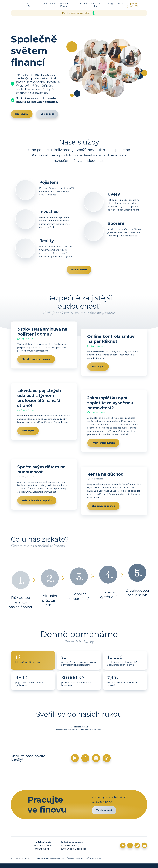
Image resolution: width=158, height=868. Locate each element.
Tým (45, 4)
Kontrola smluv (95, 5)
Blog (110, 4)
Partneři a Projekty (65, 5)
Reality (119, 4)
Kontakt (84, 4)
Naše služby (31, 5)
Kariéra (54, 4)
